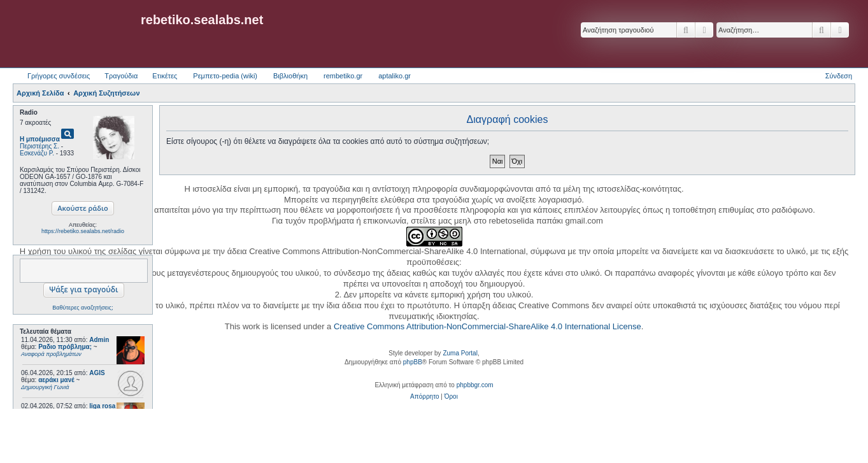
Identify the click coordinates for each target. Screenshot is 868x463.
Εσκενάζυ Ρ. (37, 153)
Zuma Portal (460, 353)
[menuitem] (424, 397)
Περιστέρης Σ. (39, 146)
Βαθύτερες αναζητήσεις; (82, 308)
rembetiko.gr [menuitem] (343, 76)
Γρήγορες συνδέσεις (59, 76)
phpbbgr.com (475, 385)
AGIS (97, 373)
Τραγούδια (121, 76)
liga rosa (102, 406)
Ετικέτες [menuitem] (165, 76)
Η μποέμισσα (40, 139)
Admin (99, 340)
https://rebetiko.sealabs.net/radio (83, 231)
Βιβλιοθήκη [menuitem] (290, 76)
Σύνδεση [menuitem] (839, 76)
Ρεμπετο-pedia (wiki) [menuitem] (225, 76)
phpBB (413, 362)
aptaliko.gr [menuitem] (395, 76)
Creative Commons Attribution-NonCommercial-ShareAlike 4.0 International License (487, 326)
